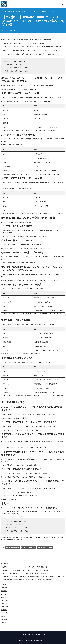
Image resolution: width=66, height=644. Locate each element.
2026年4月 (4, 588)
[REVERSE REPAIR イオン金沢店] (4, 4)
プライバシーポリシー (41, 635)
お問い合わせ (31, 635)
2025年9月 (4, 610)
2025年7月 (4, 617)
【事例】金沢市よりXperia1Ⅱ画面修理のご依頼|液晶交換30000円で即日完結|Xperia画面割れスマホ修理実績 (33, 577)
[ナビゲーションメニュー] (63, 4)
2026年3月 (4, 591)
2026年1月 (4, 598)
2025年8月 (4, 614)
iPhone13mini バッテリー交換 (45, 547)
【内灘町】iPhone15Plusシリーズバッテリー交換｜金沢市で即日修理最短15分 (24, 567)
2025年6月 (4, 620)
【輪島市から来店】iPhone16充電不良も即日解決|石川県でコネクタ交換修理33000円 (26, 580)
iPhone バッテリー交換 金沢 (12, 547)
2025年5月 (4, 623)
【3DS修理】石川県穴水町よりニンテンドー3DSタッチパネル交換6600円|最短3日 (25, 570)
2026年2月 (4, 594)
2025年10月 (5, 607)
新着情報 (12, 30)
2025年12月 (5, 601)
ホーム (4, 11)
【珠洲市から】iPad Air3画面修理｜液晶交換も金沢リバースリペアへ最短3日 (24, 573)
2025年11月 (5, 604)
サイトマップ (23, 635)
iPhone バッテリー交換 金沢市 (28, 547)
